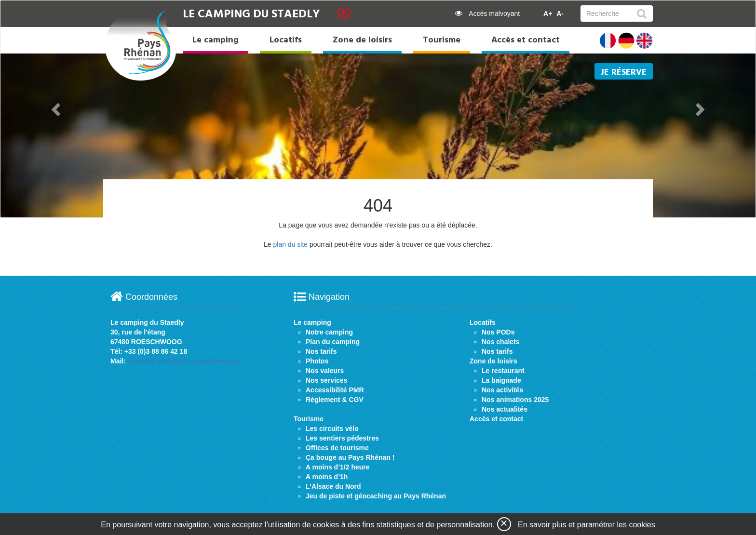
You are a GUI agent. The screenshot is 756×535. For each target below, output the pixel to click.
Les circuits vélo (332, 428)
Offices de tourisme (337, 448)
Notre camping (329, 332)
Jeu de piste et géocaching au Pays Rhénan (376, 496)
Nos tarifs (321, 351)
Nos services (326, 380)
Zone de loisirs (362, 40)
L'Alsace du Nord (333, 486)
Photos (317, 361)
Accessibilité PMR (335, 390)
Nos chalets (501, 342)
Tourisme (442, 40)
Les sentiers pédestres (342, 438)
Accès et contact (526, 40)
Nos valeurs (325, 371)
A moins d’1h (327, 477)
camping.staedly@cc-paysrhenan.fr (185, 361)
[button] (57, 109)
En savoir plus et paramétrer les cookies (587, 525)
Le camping (216, 40)
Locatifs (286, 40)
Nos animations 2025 (515, 400)
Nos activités (502, 390)
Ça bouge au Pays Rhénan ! (350, 457)
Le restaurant (503, 371)
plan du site (290, 244)
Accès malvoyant (487, 13)
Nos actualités (505, 409)
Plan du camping (333, 342)
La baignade (501, 380)
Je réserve (624, 73)
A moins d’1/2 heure (338, 467)
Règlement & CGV (335, 400)
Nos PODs (498, 332)
